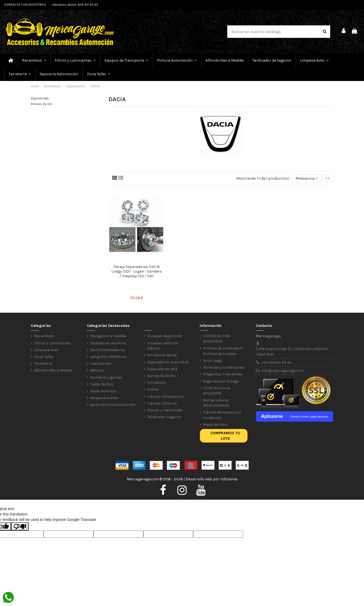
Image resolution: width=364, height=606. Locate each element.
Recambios (44, 336)
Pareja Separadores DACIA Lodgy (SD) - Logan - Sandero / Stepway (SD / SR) (137, 271)
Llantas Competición (166, 397)
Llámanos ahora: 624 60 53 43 (75, 5)
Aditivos (97, 370)
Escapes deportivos (165, 336)
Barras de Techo (161, 376)
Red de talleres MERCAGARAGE (216, 403)
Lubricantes (101, 364)
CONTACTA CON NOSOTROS (25, 5)
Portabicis (156, 383)
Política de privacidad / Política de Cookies (223, 351)
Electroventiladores (108, 350)
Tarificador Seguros (164, 417)
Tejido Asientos (103, 391)
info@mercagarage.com (283, 371)
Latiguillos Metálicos (108, 357)
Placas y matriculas (165, 410)
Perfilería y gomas (106, 377)
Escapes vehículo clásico (163, 346)
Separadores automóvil (168, 362)
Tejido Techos (102, 384)
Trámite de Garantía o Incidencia (222, 415)
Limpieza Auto (46, 350)
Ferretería (43, 364)
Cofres (153, 389)
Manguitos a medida (108, 336)
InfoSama (229, 479)
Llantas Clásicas (162, 403)
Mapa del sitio (215, 425)
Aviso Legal (213, 361)
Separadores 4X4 (162, 369)
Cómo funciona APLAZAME (216, 391)
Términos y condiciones (224, 367)
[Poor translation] (20, 526)
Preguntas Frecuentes (223, 374)
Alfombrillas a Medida (53, 370)
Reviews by (42, 104)
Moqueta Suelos (104, 398)
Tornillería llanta (162, 355)
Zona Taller (44, 357)
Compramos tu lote (225, 436)
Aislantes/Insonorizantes (113, 405)
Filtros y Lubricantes (52, 343)
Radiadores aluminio (108, 343)
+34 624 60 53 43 (277, 362)
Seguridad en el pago (221, 381)
